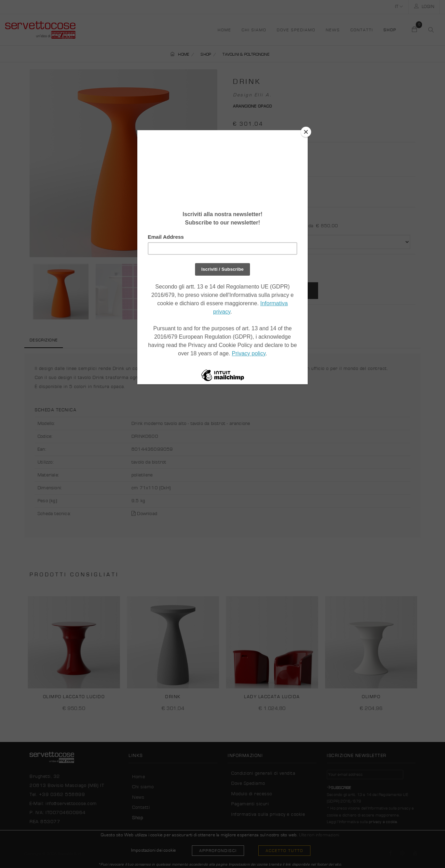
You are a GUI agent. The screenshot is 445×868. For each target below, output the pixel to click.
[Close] (306, 132)
